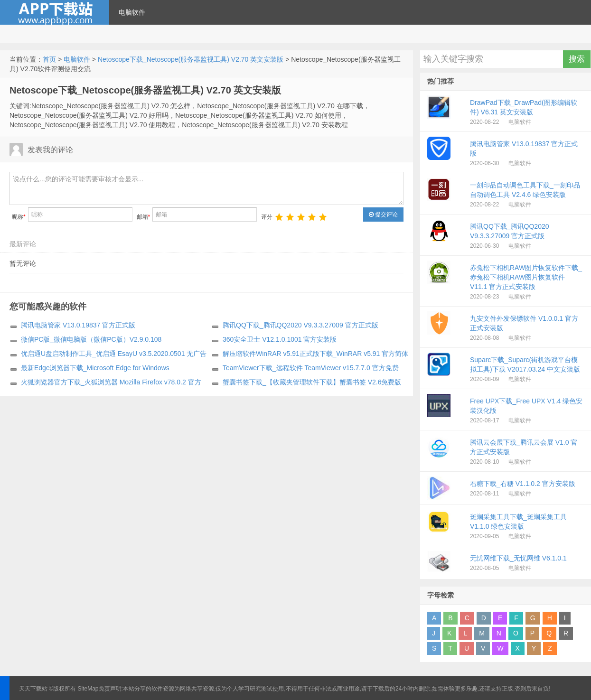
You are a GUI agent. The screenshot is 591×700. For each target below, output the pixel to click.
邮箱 (144, 217)
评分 (267, 217)
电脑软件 (132, 12)
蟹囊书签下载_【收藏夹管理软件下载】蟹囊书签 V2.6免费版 (312, 382)
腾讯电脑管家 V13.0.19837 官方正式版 (78, 325)
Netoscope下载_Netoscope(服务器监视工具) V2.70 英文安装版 (191, 59)
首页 (49, 59)
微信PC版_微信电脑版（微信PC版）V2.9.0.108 (91, 339)
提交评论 (383, 215)
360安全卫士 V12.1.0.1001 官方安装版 (280, 339)
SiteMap (88, 689)
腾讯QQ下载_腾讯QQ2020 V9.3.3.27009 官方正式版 (300, 325)
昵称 (19, 217)
